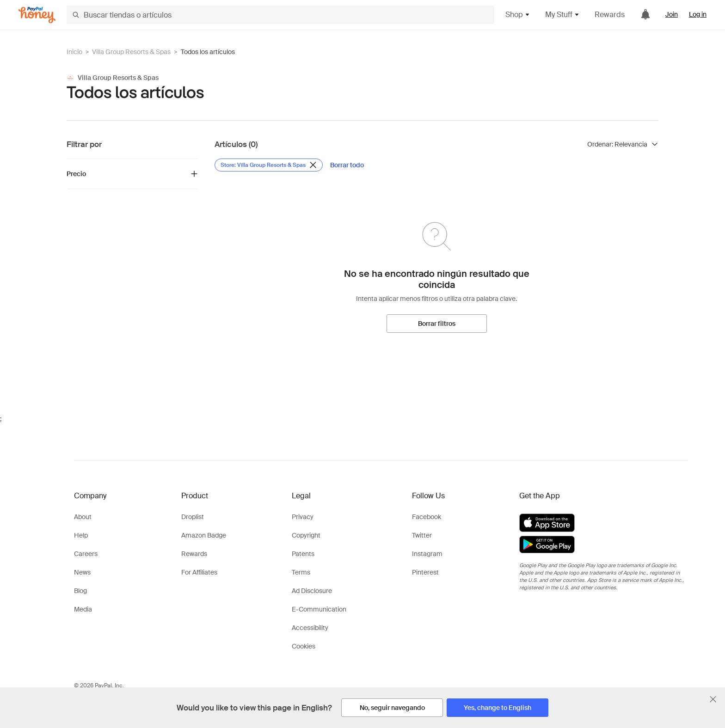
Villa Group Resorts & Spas (131, 52)
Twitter (422, 535)
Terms (301, 572)
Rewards (610, 15)
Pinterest (425, 572)
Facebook (427, 517)
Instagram (427, 554)
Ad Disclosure (312, 591)
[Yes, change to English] (498, 708)
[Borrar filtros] (437, 324)
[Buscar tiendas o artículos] (280, 15)
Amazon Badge (204, 535)
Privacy (303, 517)
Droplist (193, 517)
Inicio (74, 52)
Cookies (304, 646)
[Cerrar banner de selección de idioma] (713, 699)
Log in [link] (698, 14)
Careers (86, 554)
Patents (303, 554)
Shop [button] (518, 15)
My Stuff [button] (562, 15)
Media (83, 609)
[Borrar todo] (347, 165)
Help (81, 535)
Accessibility (310, 628)
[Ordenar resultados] (623, 144)
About (83, 517)
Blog (80, 591)
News (82, 572)
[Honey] (37, 15)
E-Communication (319, 609)
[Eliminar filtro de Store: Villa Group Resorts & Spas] (269, 165)
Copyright (306, 535)
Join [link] (672, 14)
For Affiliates (199, 572)
